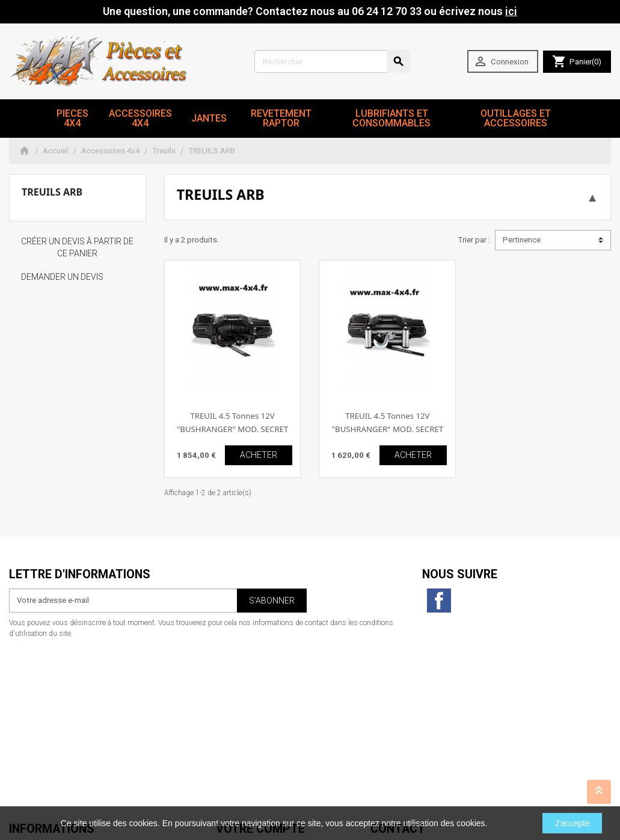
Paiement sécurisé (41, 725)
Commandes (238, 689)
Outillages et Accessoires (516, 118)
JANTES (209, 118)
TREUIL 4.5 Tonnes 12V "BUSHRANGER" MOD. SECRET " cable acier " (388, 429)
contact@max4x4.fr (437, 772)
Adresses (233, 713)
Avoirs (227, 701)
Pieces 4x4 (72, 118)
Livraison (25, 677)
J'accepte (572, 823)
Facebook (439, 601)
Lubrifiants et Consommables (391, 118)
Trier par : (474, 240)
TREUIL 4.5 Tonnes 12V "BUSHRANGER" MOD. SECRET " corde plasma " (232, 429)
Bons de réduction (248, 725)
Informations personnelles (262, 677)
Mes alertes (236, 737)
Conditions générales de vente (63, 737)
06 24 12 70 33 (447, 784)
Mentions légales (39, 689)
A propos (26, 713)
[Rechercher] (332, 61)
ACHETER (259, 455)
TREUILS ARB (52, 192)
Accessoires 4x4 (140, 118)
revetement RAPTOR (281, 118)
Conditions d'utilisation (50, 701)
